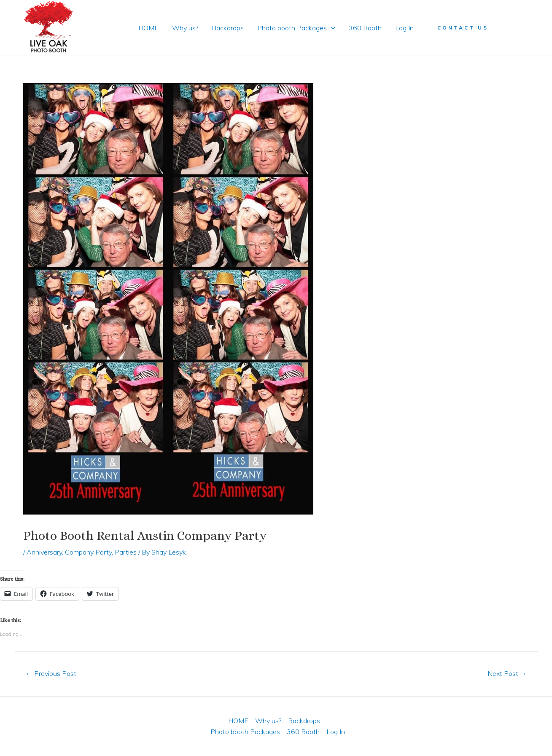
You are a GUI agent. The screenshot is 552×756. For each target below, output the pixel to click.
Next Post (507, 673)
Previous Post (51, 673)
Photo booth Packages (296, 28)
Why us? (185, 28)
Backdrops (228, 28)
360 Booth (365, 28)
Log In (404, 28)
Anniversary (44, 552)
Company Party (88, 552)
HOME (148, 28)
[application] (331, 28)
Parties (126, 552)
